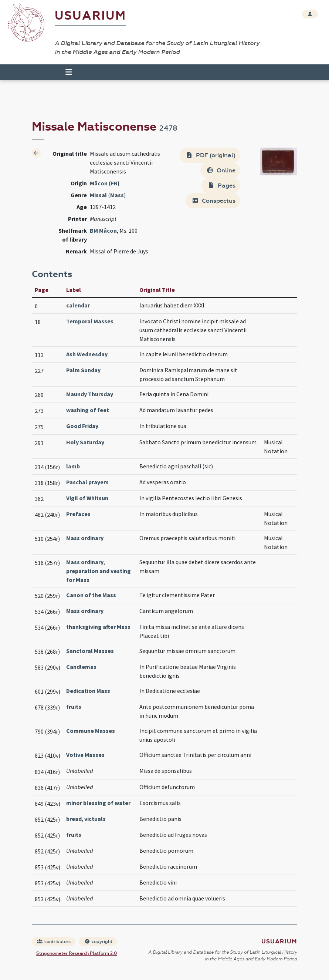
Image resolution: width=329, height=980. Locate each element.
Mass (117, 195)
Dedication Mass (88, 691)
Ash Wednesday (87, 354)
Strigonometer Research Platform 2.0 (77, 953)
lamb (73, 466)
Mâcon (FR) (105, 183)
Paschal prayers (87, 482)
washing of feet (88, 410)
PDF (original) (211, 155)
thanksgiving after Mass (98, 627)
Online (221, 170)
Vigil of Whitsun (87, 498)
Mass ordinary (85, 538)
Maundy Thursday (90, 394)
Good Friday (82, 426)
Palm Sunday (83, 370)
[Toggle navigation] (65, 72)
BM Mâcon (103, 230)
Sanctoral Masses (90, 651)
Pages (221, 186)
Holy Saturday (85, 442)
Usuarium (90, 16)
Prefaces (78, 514)
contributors (54, 942)
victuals (95, 819)
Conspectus (213, 201)
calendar (78, 305)
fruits (74, 707)
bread (74, 819)
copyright (98, 942)
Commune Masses (91, 731)
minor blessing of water (98, 803)
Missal (98, 195)
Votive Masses (85, 755)
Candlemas (81, 667)
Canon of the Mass (91, 595)
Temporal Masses (90, 321)
